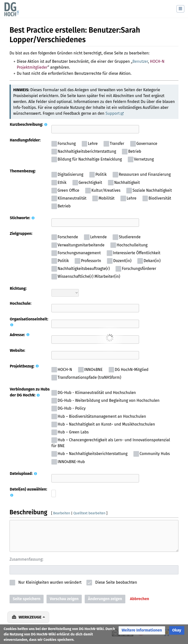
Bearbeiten (62, 513)
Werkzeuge (30, 617)
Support (113, 113)
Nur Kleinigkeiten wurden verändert (50, 582)
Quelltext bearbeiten (89, 513)
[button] (140, 599)
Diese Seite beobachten (116, 582)
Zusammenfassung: (26, 559)
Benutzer (140, 61)
